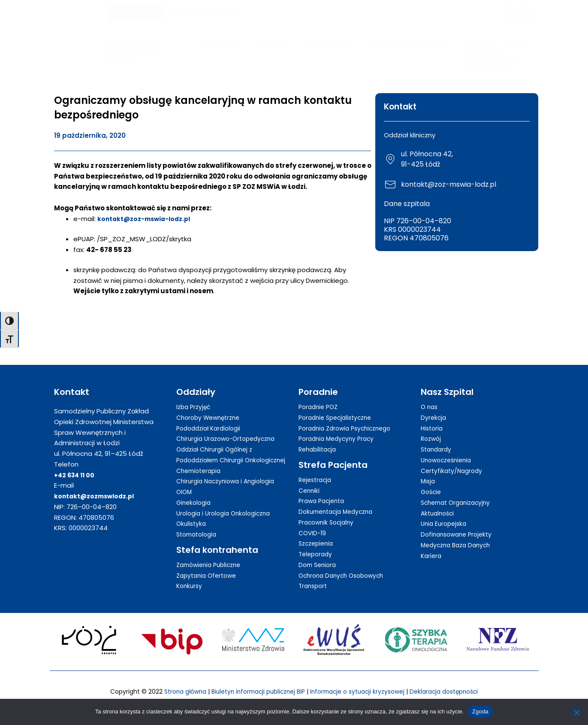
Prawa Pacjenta (324, 492)
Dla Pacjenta (336, 44)
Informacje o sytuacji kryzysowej (361, 692)
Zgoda (480, 711)
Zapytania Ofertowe (209, 577)
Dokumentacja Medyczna (339, 502)
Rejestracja (317, 470)
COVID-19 (313, 523)
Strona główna (174, 692)
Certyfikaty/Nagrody (454, 461)
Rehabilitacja (319, 440)
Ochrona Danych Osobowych (345, 566)
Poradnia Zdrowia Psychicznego (349, 419)
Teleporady (317, 545)
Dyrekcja (434, 408)
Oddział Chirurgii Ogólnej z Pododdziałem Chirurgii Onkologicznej (218, 450)
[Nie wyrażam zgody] (576, 713)
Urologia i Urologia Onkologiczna (227, 514)
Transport (314, 577)
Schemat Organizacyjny (459, 493)
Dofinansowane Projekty (459, 525)
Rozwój (432, 429)
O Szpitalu (226, 44)
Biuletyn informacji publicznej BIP (253, 692)
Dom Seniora (319, 555)
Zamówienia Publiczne (415, 44)
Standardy (437, 440)
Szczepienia (318, 534)
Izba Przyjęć (195, 397)
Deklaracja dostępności (454, 692)
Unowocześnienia (449, 450)
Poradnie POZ (320, 397)
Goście (432, 482)
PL (521, 61)
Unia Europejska (445, 514)
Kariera (517, 44)
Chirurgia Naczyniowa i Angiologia (229, 482)
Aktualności (439, 504)
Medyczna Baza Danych (458, 535)
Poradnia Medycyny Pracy (339, 429)
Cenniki (310, 481)
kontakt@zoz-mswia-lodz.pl (147, 219)
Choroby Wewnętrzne (211, 408)
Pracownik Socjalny (328, 513)
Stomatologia (199, 535)
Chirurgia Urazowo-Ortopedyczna (230, 429)
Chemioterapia (201, 472)
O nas (430, 397)
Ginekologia (195, 504)
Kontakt (481, 44)
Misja (428, 472)
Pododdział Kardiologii (211, 419)
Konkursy (190, 587)
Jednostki (278, 44)
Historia (433, 419)
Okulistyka (192, 525)
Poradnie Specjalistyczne (338, 408)
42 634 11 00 (223, 13)
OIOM (185, 493)
